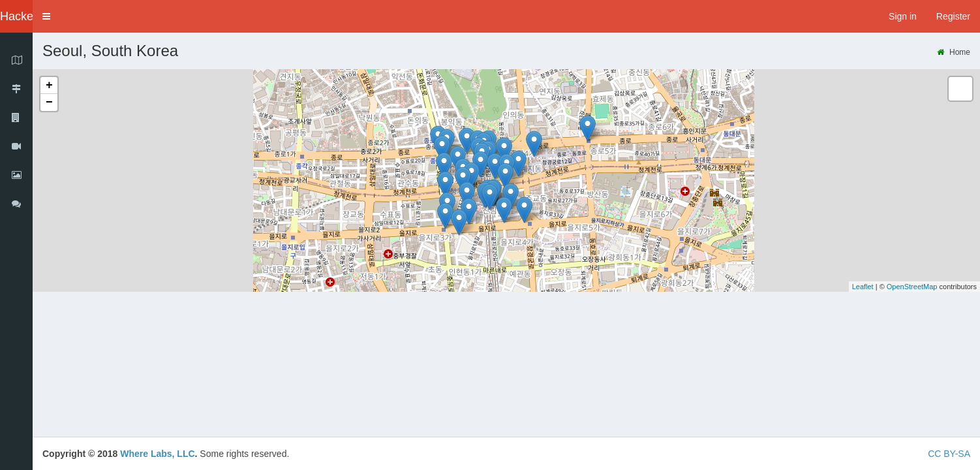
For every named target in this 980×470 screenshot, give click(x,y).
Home (954, 52)
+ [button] (49, 86)
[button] (46, 16)
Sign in (903, 16)
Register (953, 16)
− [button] (49, 102)
